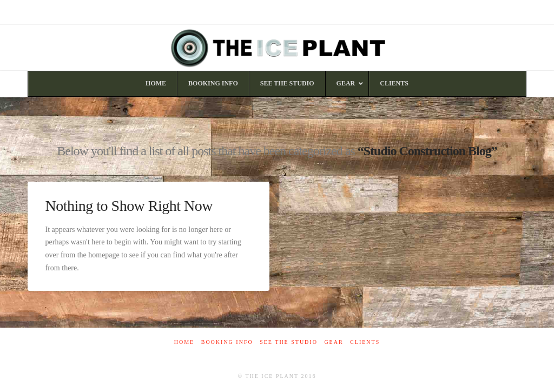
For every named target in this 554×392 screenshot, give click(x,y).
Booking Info (227, 342)
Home (184, 342)
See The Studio (289, 342)
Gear (334, 342)
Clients (365, 342)
